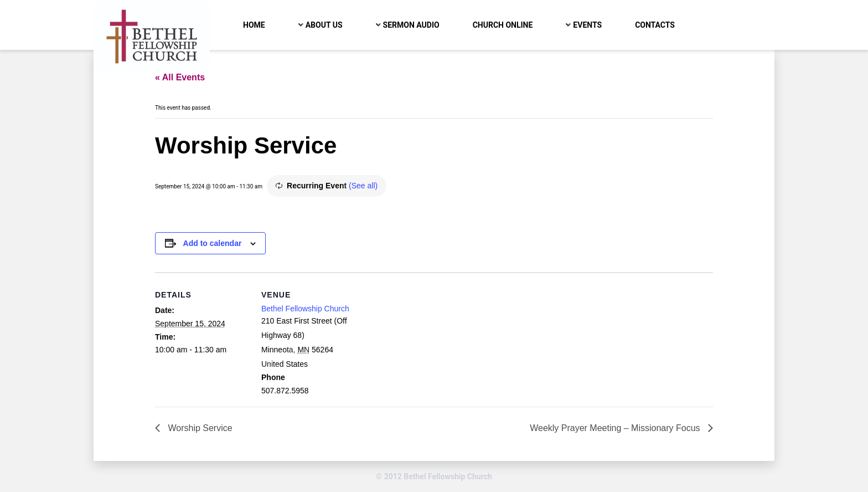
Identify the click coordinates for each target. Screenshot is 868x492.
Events (587, 25)
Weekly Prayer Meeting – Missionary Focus (616, 428)
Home (254, 25)
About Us (324, 25)
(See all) (363, 186)
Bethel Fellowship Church (305, 309)
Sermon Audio (411, 25)
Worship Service (199, 428)
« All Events (180, 77)
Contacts (655, 25)
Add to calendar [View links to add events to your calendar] (213, 243)
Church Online (503, 25)
